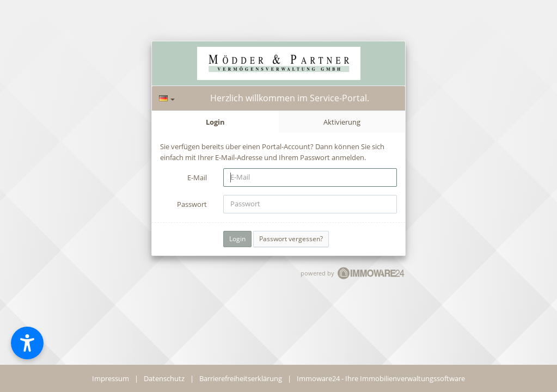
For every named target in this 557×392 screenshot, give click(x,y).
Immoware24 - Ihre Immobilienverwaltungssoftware (381, 378)
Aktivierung (342, 122)
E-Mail (197, 177)
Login (215, 122)
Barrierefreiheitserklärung (241, 378)
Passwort (192, 204)
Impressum (111, 378)
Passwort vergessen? (291, 239)
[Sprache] (167, 98)
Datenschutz (164, 378)
